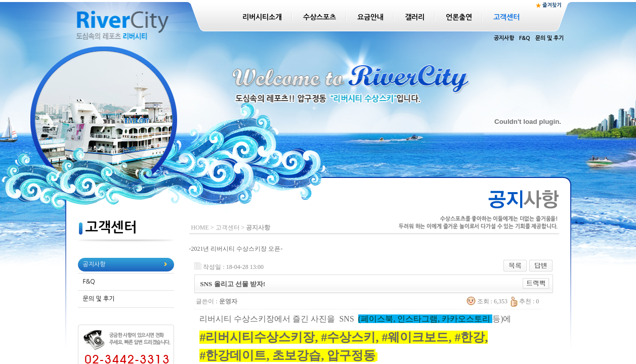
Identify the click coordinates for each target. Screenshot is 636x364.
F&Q (525, 38)
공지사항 (504, 38)
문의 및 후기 (549, 38)
